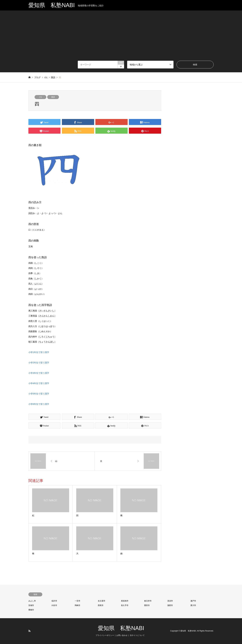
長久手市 (125, 605)
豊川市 (193, 605)
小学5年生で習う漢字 (39, 394)
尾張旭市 (125, 601)
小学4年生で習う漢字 (39, 383)
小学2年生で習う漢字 (39, 363)
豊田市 (147, 605)
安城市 (31, 605)
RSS (29, 631)
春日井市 (148, 601)
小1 (41, 97)
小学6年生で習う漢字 (39, 404)
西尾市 (101, 605)
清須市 (170, 601)
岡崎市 (77, 605)
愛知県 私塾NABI (121, 628)
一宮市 (77, 601)
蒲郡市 (170, 605)
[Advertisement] (121, 38)
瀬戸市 (193, 601)
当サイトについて (137, 635)
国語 (53, 97)
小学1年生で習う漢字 (39, 352)
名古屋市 (102, 601)
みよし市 (32, 601)
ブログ (37, 77)
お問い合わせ (122, 635)
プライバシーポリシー (105, 635)
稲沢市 (54, 601)
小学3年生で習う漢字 (39, 373)
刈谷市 (54, 605)
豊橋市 (31, 610)
